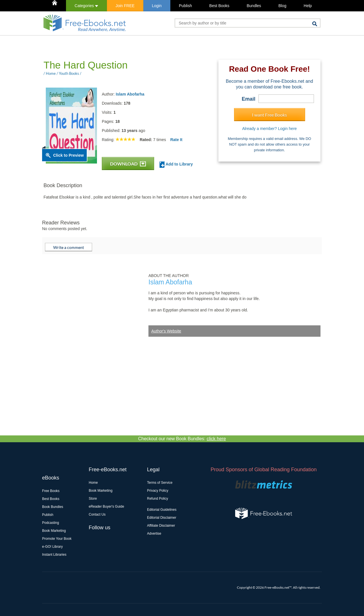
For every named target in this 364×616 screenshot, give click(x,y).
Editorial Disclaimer (162, 518)
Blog (282, 6)
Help (308, 6)
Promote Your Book (57, 539)
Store (93, 499)
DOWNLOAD (128, 164)
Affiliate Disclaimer (161, 526)
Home (93, 483)
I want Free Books (269, 115)
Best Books (219, 6)
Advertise (154, 534)
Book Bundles (53, 507)
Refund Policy (158, 499)
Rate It (176, 140)
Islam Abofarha (130, 94)
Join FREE (125, 6)
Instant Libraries (54, 555)
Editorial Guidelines (162, 510)
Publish (185, 6)
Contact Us (97, 514)
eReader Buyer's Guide (106, 507)
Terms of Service (160, 483)
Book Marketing (54, 531)
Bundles (254, 6)
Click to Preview (68, 155)
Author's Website (166, 331)
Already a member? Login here (269, 129)
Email (249, 99)
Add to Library (176, 165)
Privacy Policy (158, 491)
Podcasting (50, 523)
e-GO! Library (52, 547)
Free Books (51, 491)
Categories (86, 6)
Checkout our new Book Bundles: (182, 439)
